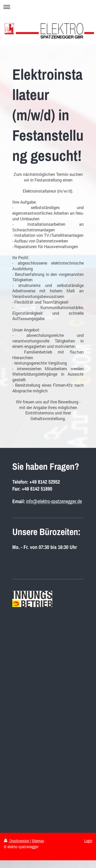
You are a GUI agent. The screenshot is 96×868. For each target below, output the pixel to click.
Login (88, 841)
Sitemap (38, 841)
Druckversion (17, 841)
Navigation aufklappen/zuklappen (48, 7)
